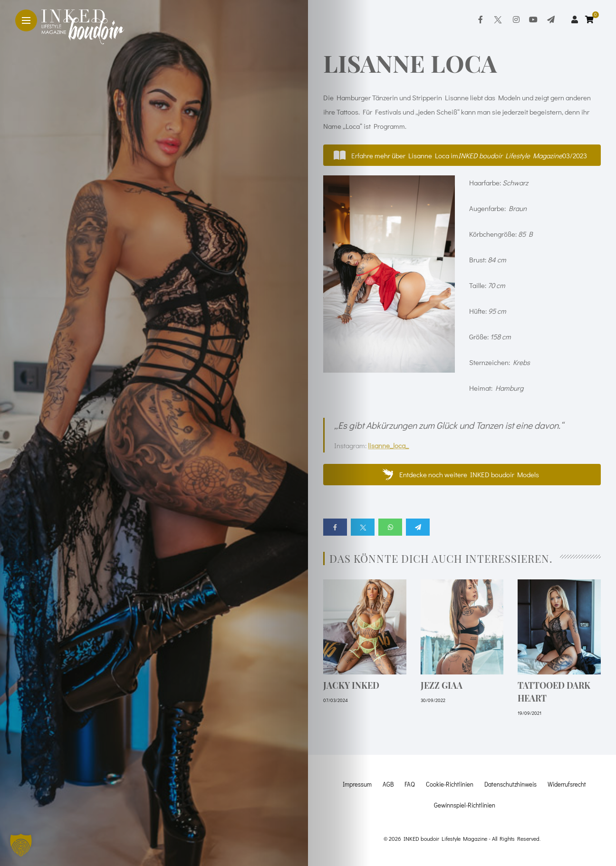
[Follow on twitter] (498, 19)
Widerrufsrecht (567, 784)
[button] (462, 155)
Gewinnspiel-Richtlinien (465, 805)
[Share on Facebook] (335, 527)
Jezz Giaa (442, 685)
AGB (388, 784)
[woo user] (575, 19)
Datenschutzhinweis (510, 784)
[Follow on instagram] (516, 19)
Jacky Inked (351, 685)
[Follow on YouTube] (533, 19)
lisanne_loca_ (388, 445)
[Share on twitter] (363, 527)
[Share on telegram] (418, 527)
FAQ (410, 784)
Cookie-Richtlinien (450, 784)
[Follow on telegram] (551, 19)
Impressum (357, 784)
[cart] (591, 19)
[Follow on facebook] (481, 19)
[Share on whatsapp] (390, 527)
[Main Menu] (26, 21)
